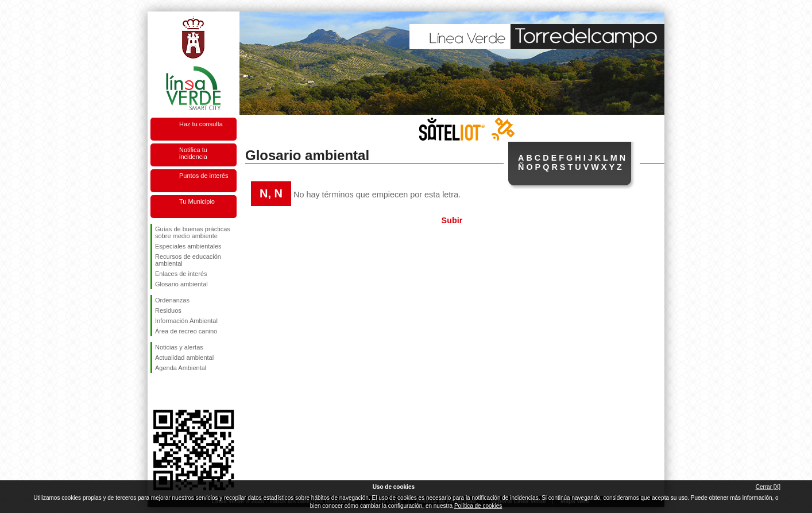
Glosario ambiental (181, 284)
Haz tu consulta (201, 124)
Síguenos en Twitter (176, 391)
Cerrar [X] (768, 487)
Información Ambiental (186, 321)
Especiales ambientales (188, 246)
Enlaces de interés (181, 274)
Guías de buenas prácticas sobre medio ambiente (193, 232)
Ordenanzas (172, 300)
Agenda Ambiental (181, 368)
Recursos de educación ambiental (188, 260)
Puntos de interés (204, 176)
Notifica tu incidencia (193, 153)
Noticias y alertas (179, 347)
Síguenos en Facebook (157, 391)
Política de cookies (478, 506)
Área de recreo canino (186, 331)
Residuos (168, 310)
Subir (452, 220)
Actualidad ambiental (184, 357)
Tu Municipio (197, 201)
